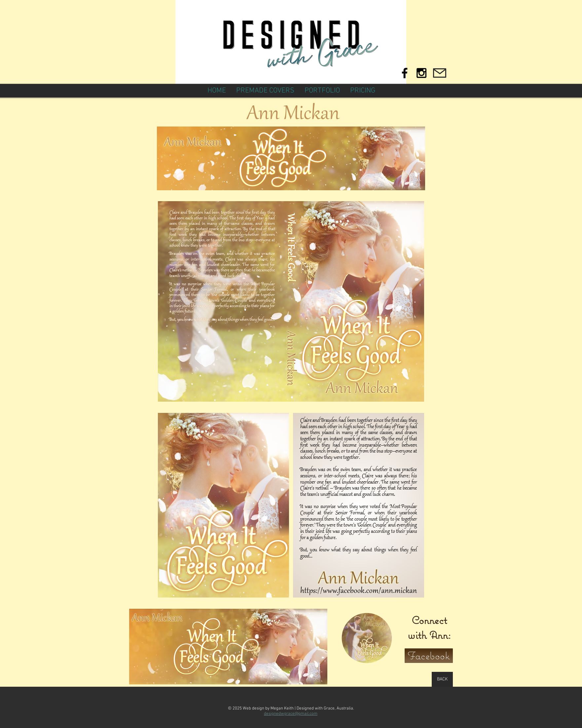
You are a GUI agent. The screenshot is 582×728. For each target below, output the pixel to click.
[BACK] (442, 679)
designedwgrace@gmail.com (291, 714)
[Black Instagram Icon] (421, 73)
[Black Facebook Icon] (405, 73)
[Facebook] (429, 656)
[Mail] (439, 73)
